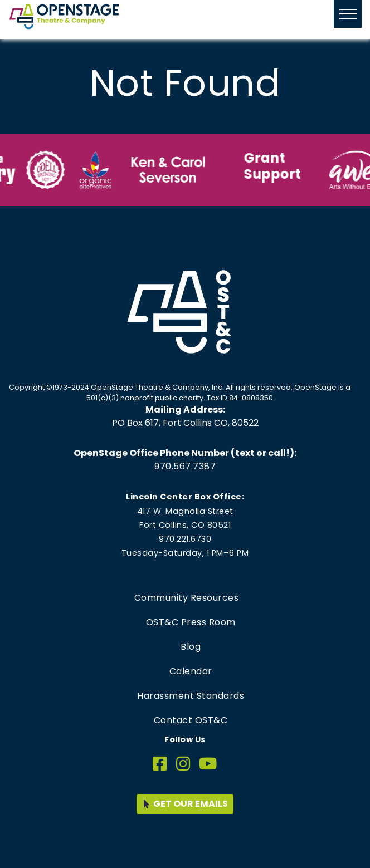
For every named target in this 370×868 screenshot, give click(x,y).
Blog (191, 647)
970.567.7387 (185, 466)
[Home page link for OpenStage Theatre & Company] (64, 17)
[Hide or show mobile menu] (348, 14)
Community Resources (187, 598)
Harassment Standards (191, 696)
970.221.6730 (185, 539)
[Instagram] (183, 764)
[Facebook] (160, 764)
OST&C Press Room (191, 622)
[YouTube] (208, 764)
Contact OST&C (191, 720)
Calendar (191, 671)
